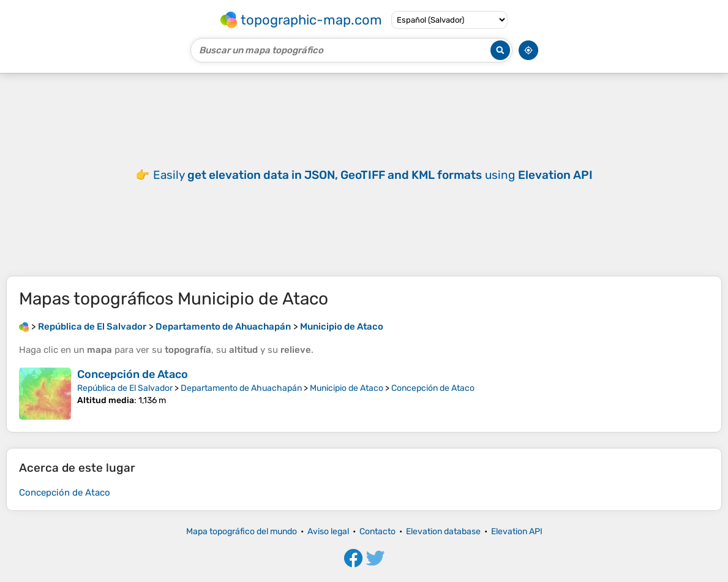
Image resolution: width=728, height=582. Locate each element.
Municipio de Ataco (347, 388)
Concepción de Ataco (133, 374)
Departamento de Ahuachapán (241, 388)
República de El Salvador (125, 388)
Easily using (373, 175)
